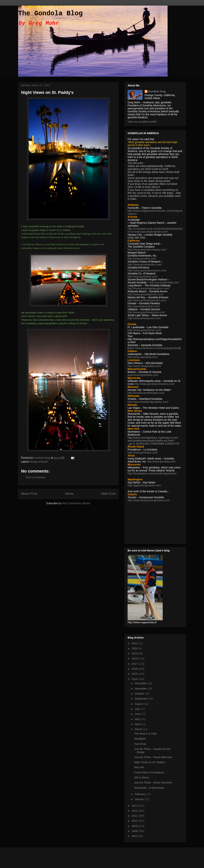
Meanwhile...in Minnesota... (150, 788)
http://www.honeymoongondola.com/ (149, 500)
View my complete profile (142, 122)
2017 (135, 664)
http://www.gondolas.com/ (143, 276)
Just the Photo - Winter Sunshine (153, 783)
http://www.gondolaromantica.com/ (154, 384)
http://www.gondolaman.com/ (144, 330)
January (140, 799)
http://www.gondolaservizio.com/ (146, 312)
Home (69, 494)
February (140, 794)
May (137, 719)
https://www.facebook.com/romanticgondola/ (154, 348)
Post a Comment (36, 478)
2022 (135, 643)
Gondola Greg (157, 91)
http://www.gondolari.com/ (143, 453)
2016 (135, 669)
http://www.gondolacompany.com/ (147, 250)
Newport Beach (39, 462)
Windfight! (140, 739)
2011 (135, 816)
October (140, 694)
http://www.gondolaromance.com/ (147, 270)
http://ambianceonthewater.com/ (146, 393)
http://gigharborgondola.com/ (144, 485)
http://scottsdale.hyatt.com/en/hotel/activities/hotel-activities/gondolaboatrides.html (155, 230)
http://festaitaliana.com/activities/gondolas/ (152, 473)
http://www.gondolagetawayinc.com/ (148, 288)
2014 (135, 679)
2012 (135, 811)
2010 (135, 821)
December (141, 683)
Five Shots (140, 744)
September (141, 699)
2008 (135, 831)
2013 (135, 806)
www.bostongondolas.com (143, 375)
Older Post (108, 494)
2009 (135, 826)
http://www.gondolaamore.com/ (146, 294)
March (139, 729)
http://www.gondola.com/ (142, 259)
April (138, 724)
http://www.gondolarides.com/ (145, 265)
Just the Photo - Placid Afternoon (153, 757)
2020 (135, 648)
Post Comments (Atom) (76, 504)
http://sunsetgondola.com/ (164, 282)
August (139, 704)
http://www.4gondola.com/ (143, 357)
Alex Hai (139, 767)
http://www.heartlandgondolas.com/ (148, 402)
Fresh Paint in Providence (149, 772)
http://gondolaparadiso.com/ (144, 306)
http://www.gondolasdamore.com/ (147, 300)
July (137, 709)
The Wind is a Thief (145, 734)
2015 (135, 674)
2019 (135, 653)
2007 (135, 836)
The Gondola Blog (50, 14)
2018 (135, 659)
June (138, 714)
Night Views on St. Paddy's (150, 762)
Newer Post (29, 494)
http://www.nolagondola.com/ (144, 366)
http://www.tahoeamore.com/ (144, 318)
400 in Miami (142, 778)
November (141, 689)
